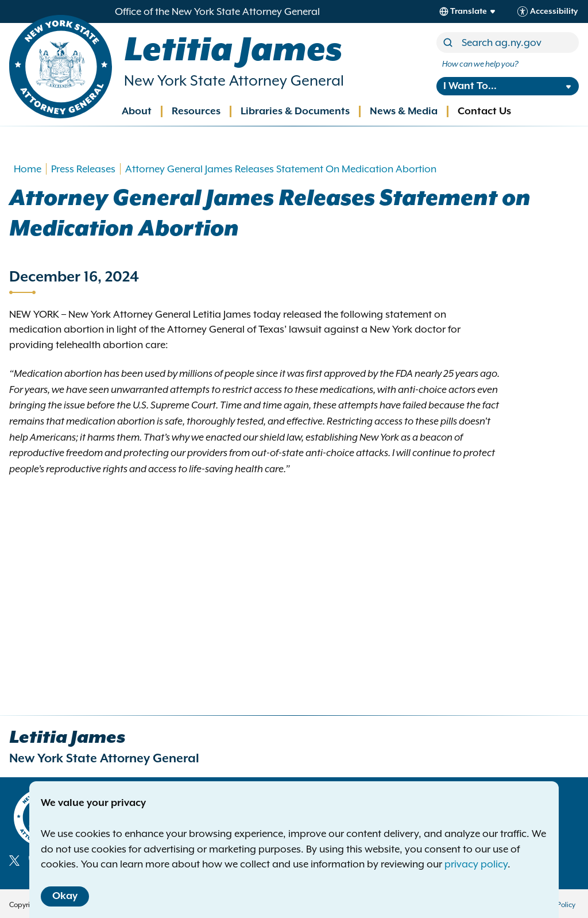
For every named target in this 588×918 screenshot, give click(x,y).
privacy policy (476, 864)
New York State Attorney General (234, 81)
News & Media (404, 111)
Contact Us (484, 111)
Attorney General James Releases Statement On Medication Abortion (281, 169)
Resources (196, 111)
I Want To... (470, 86)
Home (28, 169)
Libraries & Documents (295, 111)
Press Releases (83, 169)
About (137, 111)
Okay (65, 896)
